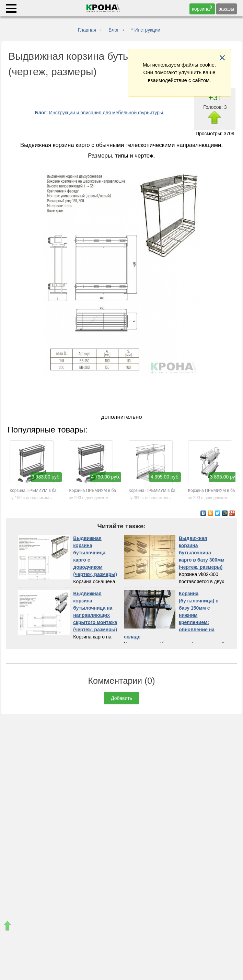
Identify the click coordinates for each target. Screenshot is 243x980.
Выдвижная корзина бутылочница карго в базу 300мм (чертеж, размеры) (202, 553)
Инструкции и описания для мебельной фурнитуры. (107, 113)
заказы (227, 9)
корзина (202, 8)
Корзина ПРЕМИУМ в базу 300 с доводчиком (152, 490)
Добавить (121, 698)
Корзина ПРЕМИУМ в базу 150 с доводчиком (33, 490)
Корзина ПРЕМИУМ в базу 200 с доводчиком (92, 490)
